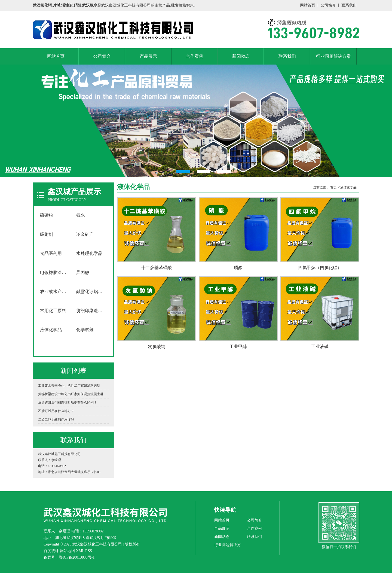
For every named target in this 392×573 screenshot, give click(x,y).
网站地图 (68, 551)
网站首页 (308, 5)
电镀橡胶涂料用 (55, 272)
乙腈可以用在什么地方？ (56, 411)
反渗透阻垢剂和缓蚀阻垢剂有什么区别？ (68, 403)
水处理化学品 (89, 253)
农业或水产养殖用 (56, 292)
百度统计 (51, 551)
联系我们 (349, 5)
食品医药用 (51, 253)
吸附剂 (47, 234)
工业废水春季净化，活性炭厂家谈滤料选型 (69, 386)
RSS (89, 551)
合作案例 (195, 56)
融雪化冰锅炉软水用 (92, 292)
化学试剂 (85, 330)
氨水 (81, 215)
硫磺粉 (47, 215)
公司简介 (328, 5)
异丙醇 (83, 272)
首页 (333, 187)
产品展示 (148, 56)
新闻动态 (241, 56)
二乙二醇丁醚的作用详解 (56, 419)
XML (80, 551)
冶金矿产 (85, 234)
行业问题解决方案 (333, 56)
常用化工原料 (53, 311)
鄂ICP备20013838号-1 (77, 557)
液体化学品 (51, 330)
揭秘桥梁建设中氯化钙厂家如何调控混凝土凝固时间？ (73, 394)
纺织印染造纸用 (91, 311)
